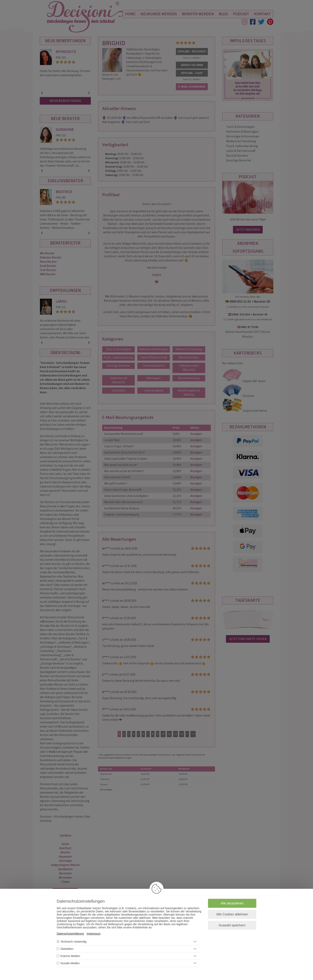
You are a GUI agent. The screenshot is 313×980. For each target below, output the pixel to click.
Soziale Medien (70, 963)
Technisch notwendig (73, 942)
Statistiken (67, 949)
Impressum (94, 934)
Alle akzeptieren (232, 903)
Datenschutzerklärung (70, 934)
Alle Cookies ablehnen (232, 914)
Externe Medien (70, 956)
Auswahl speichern (232, 925)
